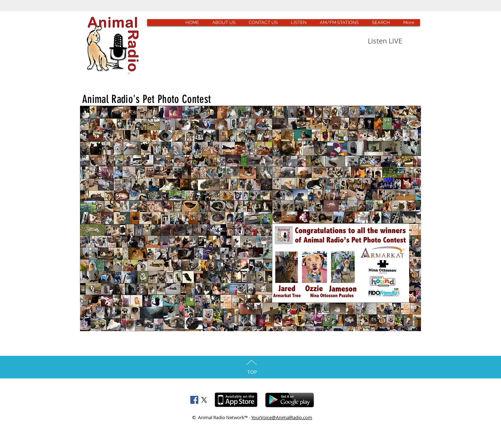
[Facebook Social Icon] (194, 400)
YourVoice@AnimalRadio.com (282, 417)
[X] (204, 400)
